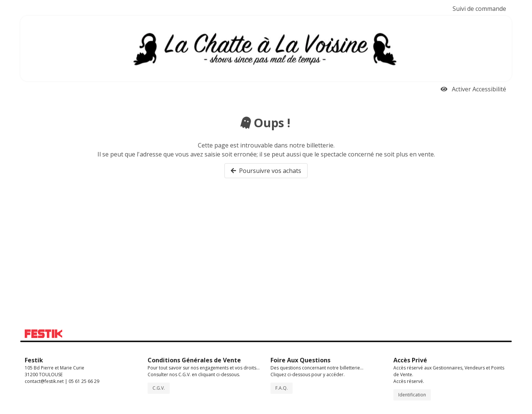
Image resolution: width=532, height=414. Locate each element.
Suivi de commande (479, 9)
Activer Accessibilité (473, 89)
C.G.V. (159, 388)
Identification (412, 395)
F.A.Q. (282, 388)
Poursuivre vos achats (266, 171)
